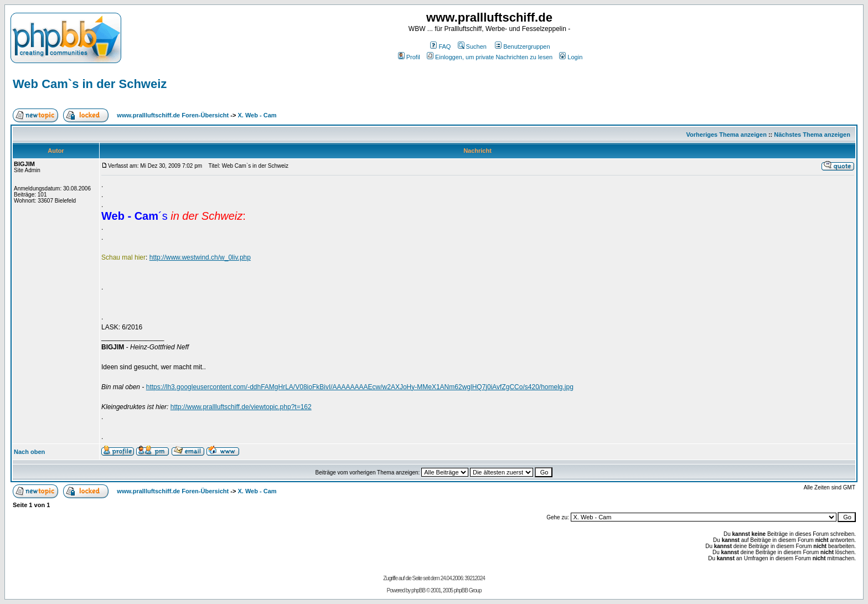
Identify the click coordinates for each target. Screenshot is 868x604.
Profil (409, 57)
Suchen (472, 47)
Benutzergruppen (522, 47)
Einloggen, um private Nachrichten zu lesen (490, 57)
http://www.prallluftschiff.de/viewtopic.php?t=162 (241, 407)
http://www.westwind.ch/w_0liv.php (200, 257)
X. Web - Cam (257, 115)
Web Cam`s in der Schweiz (90, 84)
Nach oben (29, 452)
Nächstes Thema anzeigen (812, 135)
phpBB (418, 590)
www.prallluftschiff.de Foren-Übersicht (173, 115)
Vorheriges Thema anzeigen (727, 135)
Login (571, 57)
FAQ (440, 47)
